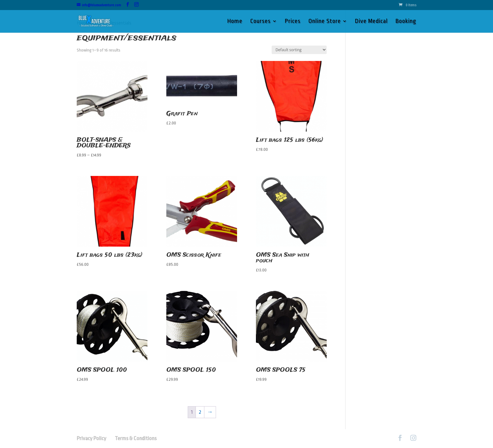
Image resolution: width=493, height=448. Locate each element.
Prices (293, 22)
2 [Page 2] (200, 412)
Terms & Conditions (136, 438)
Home (235, 22)
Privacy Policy (95, 438)
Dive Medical (371, 22)
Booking (406, 22)
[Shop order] (299, 50)
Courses (260, 22)
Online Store (325, 22)
